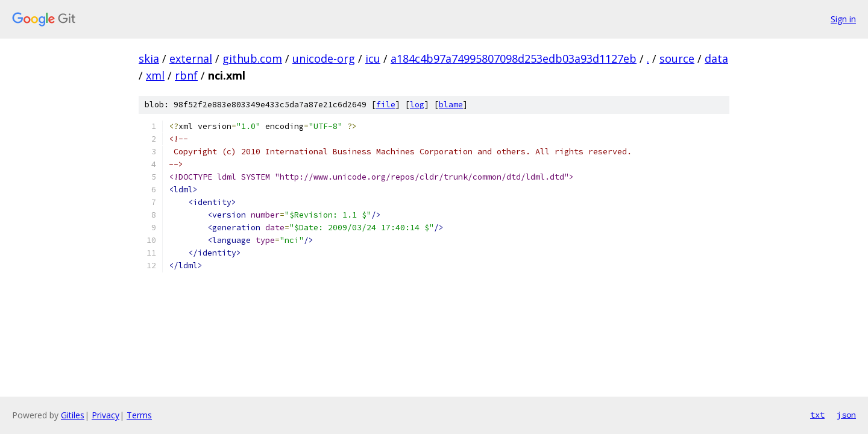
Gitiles (73, 415)
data (716, 58)
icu (373, 58)
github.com (252, 58)
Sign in (843, 19)
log (417, 105)
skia (149, 58)
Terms (139, 415)
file (386, 105)
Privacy (105, 415)
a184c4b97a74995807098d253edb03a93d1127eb (514, 58)
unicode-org (324, 58)
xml (155, 75)
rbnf (186, 75)
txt (817, 415)
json (846, 415)
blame (451, 105)
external (191, 58)
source (677, 58)
